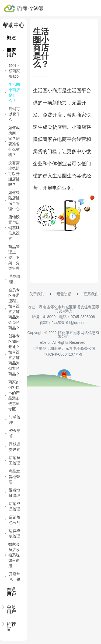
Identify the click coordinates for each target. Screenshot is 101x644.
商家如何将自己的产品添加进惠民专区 (13, 395)
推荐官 (9, 627)
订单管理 (13, 420)
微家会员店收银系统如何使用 (13, 555)
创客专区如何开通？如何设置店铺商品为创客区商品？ (13, 355)
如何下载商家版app (13, 71)
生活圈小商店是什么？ (13, 93)
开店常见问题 (13, 577)
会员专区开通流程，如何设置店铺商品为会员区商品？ (13, 309)
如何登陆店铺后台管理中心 (13, 201)
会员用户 (9, 609)
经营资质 (64, 294)
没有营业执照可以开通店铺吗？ (13, 174)
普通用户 (9, 592)
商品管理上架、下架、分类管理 (13, 257)
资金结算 (13, 433)
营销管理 (13, 279)
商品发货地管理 (13, 477)
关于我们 (37, 294)
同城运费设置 (13, 447)
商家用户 (9, 53)
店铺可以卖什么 (13, 114)
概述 (9, 38)
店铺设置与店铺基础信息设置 (13, 228)
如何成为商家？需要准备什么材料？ (13, 141)
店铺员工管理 (13, 460)
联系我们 (91, 294)
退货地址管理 (13, 493)
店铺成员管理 (13, 506)
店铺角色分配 (13, 520)
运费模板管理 (13, 533)
